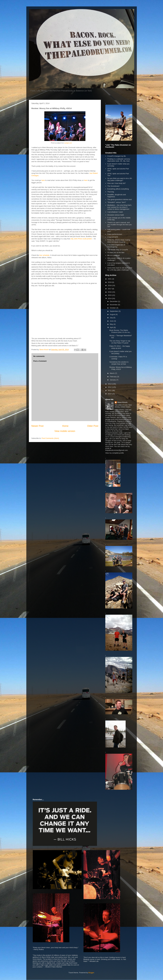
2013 (110, 384)
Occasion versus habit (116, 215)
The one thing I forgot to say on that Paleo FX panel (120, 342)
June (112, 321)
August (113, 314)
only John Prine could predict (81, 239)
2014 (110, 298)
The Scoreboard (113, 186)
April (112, 327)
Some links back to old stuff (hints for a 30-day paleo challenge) (120, 269)
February (113, 377)
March (112, 373)
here (43, 180)
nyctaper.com (68, 143)
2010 (110, 394)
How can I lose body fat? (117, 183)
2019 (110, 282)
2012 (110, 387)
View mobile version (65, 431)
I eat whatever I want (115, 212)
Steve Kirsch (122, 402)
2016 (110, 292)
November (114, 305)
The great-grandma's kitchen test (120, 199)
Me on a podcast (114, 255)
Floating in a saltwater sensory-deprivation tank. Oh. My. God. (119, 160)
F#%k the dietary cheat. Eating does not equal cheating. (119, 241)
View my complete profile (115, 453)
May (112, 324)
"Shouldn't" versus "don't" (117, 202)
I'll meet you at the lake (116, 252)
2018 (110, 285)
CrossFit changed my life (117, 156)
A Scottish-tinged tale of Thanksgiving (116, 246)
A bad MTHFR (113, 237)
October (113, 308)
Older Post (93, 426)
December (114, 301)
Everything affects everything (118, 189)
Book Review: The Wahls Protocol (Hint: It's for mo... (120, 331)
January (113, 380)
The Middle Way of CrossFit (118, 250)
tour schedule (44, 255)
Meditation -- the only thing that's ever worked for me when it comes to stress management (119, 207)
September (114, 311)
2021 (110, 279)
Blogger (91, 973)
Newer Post (38, 426)
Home (65, 426)
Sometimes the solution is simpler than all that (119, 363)
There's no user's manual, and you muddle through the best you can (120, 225)
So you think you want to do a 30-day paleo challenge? (120, 179)
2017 (110, 289)
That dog (111, 192)
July (112, 318)
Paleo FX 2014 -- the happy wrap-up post (120, 347)
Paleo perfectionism (115, 234)
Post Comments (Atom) (50, 438)
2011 (110, 390)
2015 (110, 295)
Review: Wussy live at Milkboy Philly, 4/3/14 (121, 368)
